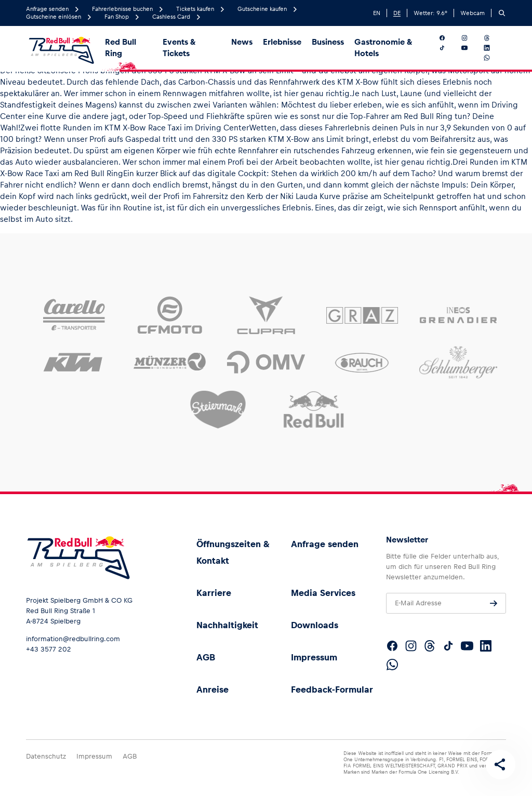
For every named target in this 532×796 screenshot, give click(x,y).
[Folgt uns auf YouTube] (471, 48)
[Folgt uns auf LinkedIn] (493, 48)
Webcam (473, 13)
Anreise (212, 689)
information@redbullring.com (73, 639)
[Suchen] (502, 13)
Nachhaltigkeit (227, 625)
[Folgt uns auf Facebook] (448, 38)
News (242, 42)
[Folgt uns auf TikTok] (448, 48)
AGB (206, 657)
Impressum (314, 657)
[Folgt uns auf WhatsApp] (493, 58)
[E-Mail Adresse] (446, 603)
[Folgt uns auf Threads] (493, 38)
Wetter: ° (430, 13)
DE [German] (397, 13)
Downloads (315, 625)
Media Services (323, 593)
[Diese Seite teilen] (499, 763)
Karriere (214, 593)
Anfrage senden (325, 544)
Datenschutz (46, 756)
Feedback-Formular (332, 689)
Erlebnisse (282, 42)
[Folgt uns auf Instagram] (471, 38)
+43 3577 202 (49, 649)
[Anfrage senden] (494, 603)
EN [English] (377, 13)
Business (328, 42)
